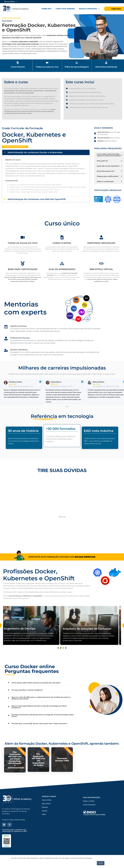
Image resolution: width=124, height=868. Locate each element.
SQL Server (46, 816)
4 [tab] (66, 652)
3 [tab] (63, 652)
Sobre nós (46, 9)
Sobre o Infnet (89, 813)
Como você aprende (65, 9)
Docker (45, 819)
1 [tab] (58, 652)
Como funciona (89, 817)
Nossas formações (89, 9)
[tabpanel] (33, 629)
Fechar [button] (101, 863)
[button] (15, 148)
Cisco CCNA (47, 812)
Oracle (45, 823)
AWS (44, 826)
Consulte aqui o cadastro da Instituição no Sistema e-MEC (15, 842)
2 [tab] (61, 652)
